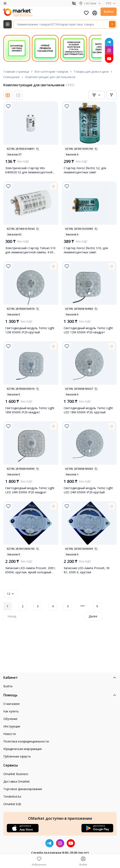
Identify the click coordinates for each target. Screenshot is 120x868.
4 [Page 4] (53, 606)
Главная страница (16, 72)
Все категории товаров (51, 72)
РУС (111, 3)
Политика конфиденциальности (26, 741)
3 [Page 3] (38, 606)
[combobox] (97, 95)
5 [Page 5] (68, 606)
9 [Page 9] (97, 606)
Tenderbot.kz (12, 796)
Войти (109, 12)
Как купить (11, 711)
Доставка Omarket (17, 781)
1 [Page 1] (8, 606)
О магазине (12, 704)
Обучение (10, 719)
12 (11, 594)
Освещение (12, 77)
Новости (10, 734)
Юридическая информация (23, 749)
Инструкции (12, 726)
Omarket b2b (12, 804)
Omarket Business (16, 774)
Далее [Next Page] (93, 616)
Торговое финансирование (23, 789)
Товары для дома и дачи (91, 72)
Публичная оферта (17, 756)
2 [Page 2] (23, 606)
